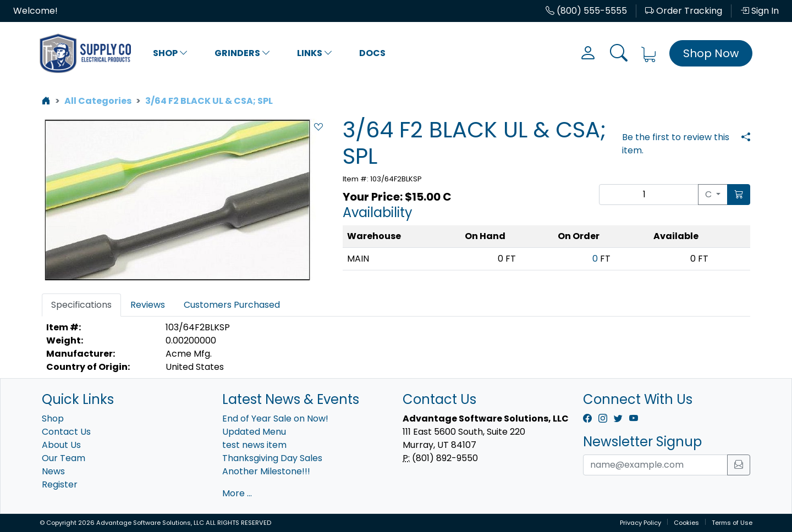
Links (315, 53)
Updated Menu (254, 432)
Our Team (64, 458)
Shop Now (711, 53)
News (53, 471)
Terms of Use (732, 523)
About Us (61, 445)
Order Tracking (684, 11)
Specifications (81, 305)
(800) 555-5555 (586, 11)
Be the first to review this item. (676, 144)
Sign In (760, 11)
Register (60, 484)
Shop (170, 53)
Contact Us (66, 432)
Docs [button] (372, 53)
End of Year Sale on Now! (275, 419)
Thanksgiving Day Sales (272, 458)
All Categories (98, 101)
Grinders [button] (243, 53)
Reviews (148, 305)
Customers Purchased (232, 305)
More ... (237, 493)
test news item (254, 445)
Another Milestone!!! (266, 471)
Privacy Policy (640, 523)
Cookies (686, 523)
